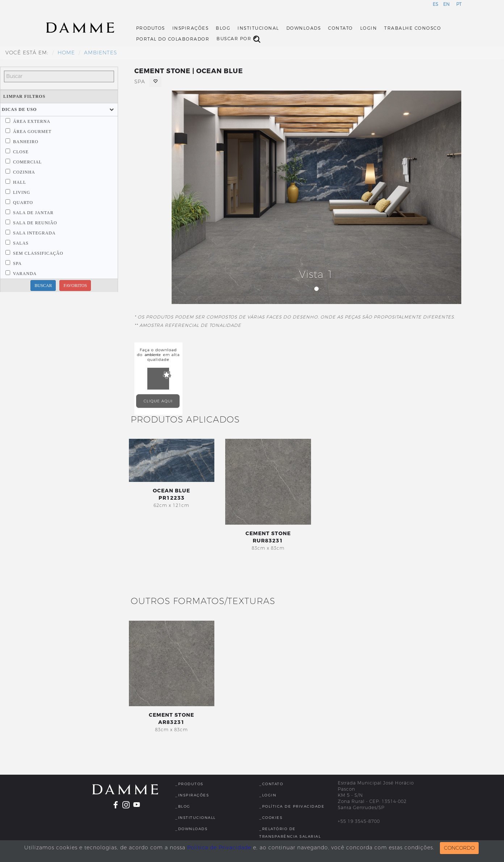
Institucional (258, 28)
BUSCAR (43, 286)
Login (369, 28)
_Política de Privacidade (292, 806)
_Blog (183, 806)
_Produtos (189, 784)
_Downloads (191, 829)
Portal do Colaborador (173, 39)
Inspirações (191, 28)
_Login (268, 795)
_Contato (271, 784)
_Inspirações (192, 795)
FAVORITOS (75, 286)
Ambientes (100, 53)
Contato (341, 28)
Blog (223, 28)
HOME (66, 53)
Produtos (151, 28)
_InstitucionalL (196, 818)
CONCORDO (459, 848)
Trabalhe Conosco (413, 28)
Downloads (304, 28)
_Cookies (271, 818)
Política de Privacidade (219, 848)
